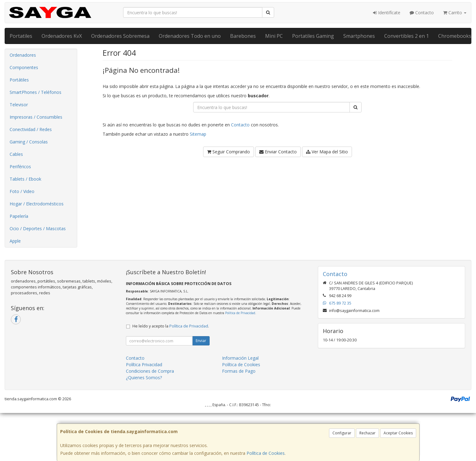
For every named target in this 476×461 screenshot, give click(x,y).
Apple (15, 241)
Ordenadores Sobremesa (120, 36)
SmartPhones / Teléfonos (36, 92)
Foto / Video (22, 191)
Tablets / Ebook (25, 179)
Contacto (422, 13)
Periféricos (20, 167)
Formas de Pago (239, 371)
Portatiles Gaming (313, 36)
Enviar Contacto (278, 152)
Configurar (342, 433)
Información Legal (240, 358)
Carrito (455, 13)
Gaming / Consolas (29, 142)
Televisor (19, 105)
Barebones (243, 36)
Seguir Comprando (229, 152)
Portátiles (19, 80)
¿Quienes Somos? (144, 378)
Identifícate (387, 13)
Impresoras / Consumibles (36, 117)
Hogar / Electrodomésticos (37, 204)
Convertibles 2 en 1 (407, 36)
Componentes (24, 67)
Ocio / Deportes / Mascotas (38, 228)
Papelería (19, 216)
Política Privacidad (144, 364)
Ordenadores (23, 55)
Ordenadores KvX (62, 36)
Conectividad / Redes (31, 129)
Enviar (201, 341)
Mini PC (274, 36)
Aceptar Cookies (398, 433)
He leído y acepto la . (171, 326)
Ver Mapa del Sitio (327, 152)
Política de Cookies (266, 453)
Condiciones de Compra (150, 371)
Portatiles (21, 36)
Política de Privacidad (240, 313)
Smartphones (359, 36)
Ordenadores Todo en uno (190, 36)
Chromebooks (455, 36)
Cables (16, 154)
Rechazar (367, 433)
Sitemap (198, 134)
